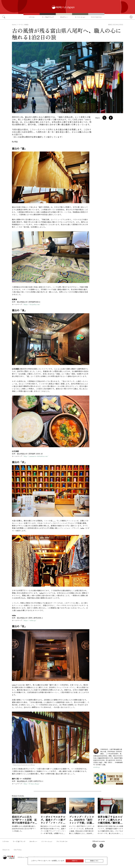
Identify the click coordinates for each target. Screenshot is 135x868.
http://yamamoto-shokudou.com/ (36, 456)
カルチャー (64, 17)
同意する (75, 861)
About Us (6, 850)
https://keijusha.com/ (32, 304)
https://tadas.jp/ (30, 620)
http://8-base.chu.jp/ (32, 784)
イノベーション (80, 17)
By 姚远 (15, 142)
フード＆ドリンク (48, 17)
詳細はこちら (94, 861)
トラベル (32, 17)
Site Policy (18, 850)
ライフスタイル (96, 17)
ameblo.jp (96, 767)
